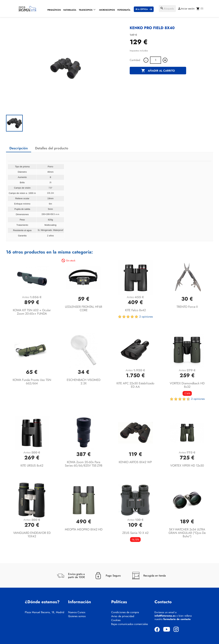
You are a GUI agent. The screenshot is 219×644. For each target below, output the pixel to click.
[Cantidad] (156, 60)
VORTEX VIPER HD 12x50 (187, 466)
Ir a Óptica (142, 9)
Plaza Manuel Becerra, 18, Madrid (44, 612)
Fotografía (124, 10)
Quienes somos (77, 616)
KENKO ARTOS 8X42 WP (135, 462)
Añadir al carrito (158, 71)
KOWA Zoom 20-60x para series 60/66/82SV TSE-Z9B (84, 464)
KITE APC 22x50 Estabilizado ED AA (135, 385)
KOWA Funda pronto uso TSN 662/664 (32, 382)
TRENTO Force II (187, 307)
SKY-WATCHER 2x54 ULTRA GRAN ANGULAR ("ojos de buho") (187, 533)
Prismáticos (54, 10)
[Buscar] (167, 9)
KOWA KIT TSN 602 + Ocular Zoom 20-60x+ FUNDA (32, 312)
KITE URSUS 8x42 (32, 466)
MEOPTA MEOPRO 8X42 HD (84, 529)
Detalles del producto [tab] (52, 148)
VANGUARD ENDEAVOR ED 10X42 (32, 535)
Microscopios (107, 10)
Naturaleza (70, 10)
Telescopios (86, 10)
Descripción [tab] (19, 148)
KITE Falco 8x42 (135, 310)
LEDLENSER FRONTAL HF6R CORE (84, 308)
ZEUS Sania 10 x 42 (135, 533)
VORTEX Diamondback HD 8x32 (187, 385)
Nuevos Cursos (77, 612)
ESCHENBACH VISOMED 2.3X (84, 382)
